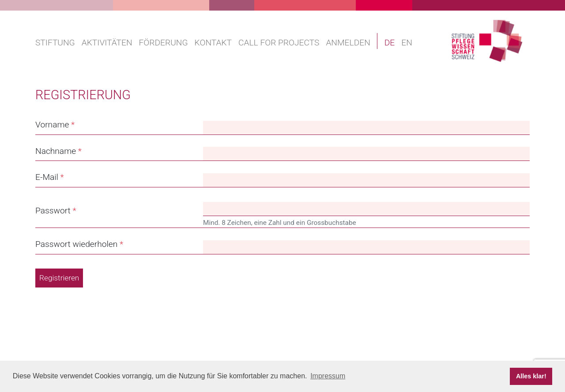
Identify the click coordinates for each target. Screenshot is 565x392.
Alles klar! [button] (531, 376)
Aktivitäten (107, 43)
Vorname (52, 125)
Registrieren (59, 278)
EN (407, 43)
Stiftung (55, 43)
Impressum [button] (328, 376)
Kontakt (213, 43)
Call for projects (279, 43)
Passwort (53, 211)
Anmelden (348, 43)
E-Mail (47, 177)
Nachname (56, 151)
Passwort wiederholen (76, 244)
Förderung (164, 43)
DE (390, 43)
